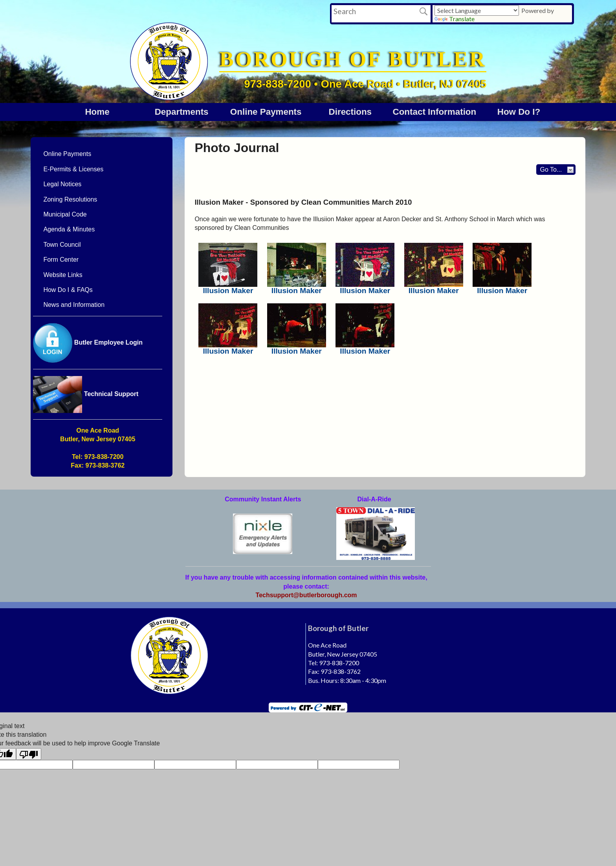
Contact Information (435, 112)
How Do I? (519, 112)
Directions (350, 112)
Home (97, 112)
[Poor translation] (29, 754)
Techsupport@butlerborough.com (306, 595)
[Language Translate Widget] (477, 10)
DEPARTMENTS (182, 112)
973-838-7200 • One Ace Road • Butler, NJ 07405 (365, 84)
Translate (455, 19)
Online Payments (266, 112)
